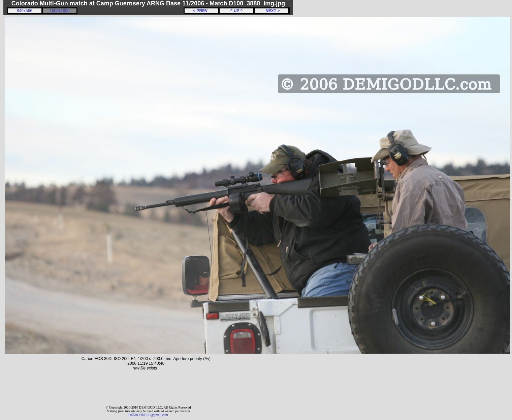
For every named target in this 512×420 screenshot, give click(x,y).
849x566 (25, 11)
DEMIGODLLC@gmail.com (148, 415)
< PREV (201, 11)
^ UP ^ (236, 11)
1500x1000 (59, 11)
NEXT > (271, 11)
